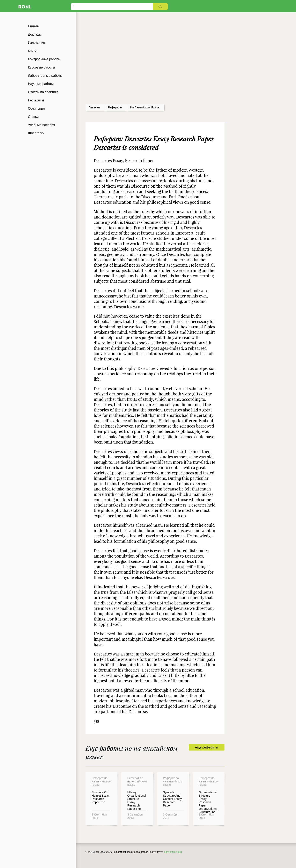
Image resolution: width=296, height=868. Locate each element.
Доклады (35, 34)
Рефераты (36, 100)
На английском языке (145, 107)
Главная (94, 107)
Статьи (33, 117)
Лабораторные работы (45, 76)
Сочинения (36, 109)
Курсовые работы (41, 67)
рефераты (115, 107)
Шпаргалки (36, 133)
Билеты (34, 26)
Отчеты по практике (43, 92)
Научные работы (41, 84)
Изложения (36, 43)
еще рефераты (206, 747)
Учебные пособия (41, 125)
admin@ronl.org (173, 852)
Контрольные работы (44, 59)
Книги (32, 51)
